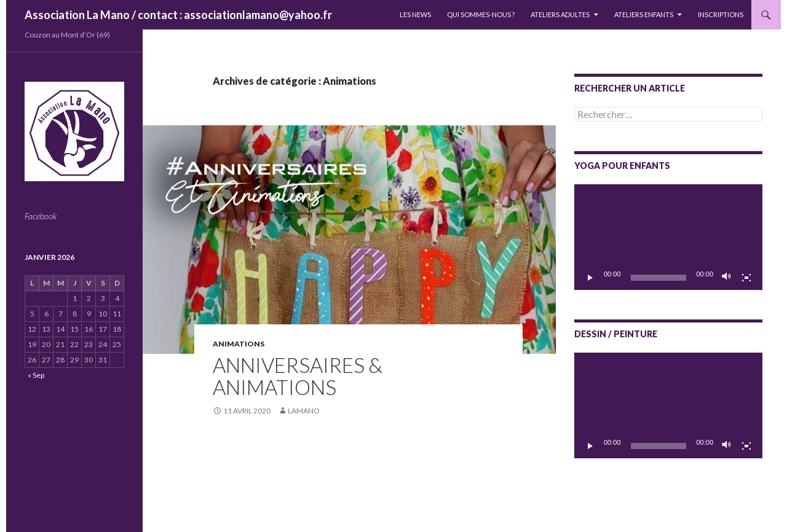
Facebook (41, 216)
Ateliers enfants (644, 14)
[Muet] (727, 278)
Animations (239, 344)
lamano (304, 411)
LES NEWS (415, 14)
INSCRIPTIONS (721, 14)
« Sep (36, 375)
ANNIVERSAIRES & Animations (298, 376)
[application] (668, 237)
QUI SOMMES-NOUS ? (481, 14)
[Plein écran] (746, 278)
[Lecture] (590, 278)
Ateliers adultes (560, 14)
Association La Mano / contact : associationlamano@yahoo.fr (178, 15)
